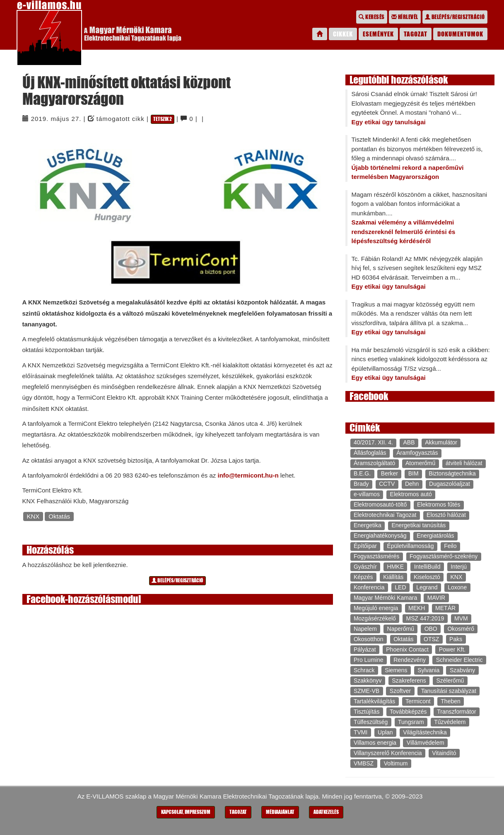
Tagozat (416, 34)
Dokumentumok (460, 34)
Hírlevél (405, 17)
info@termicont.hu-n (248, 475)
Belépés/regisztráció (455, 17)
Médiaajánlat (280, 812)
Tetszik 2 (163, 119)
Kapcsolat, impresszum (186, 812)
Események (378, 34)
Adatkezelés (326, 812)
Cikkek (343, 34)
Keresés (372, 17)
